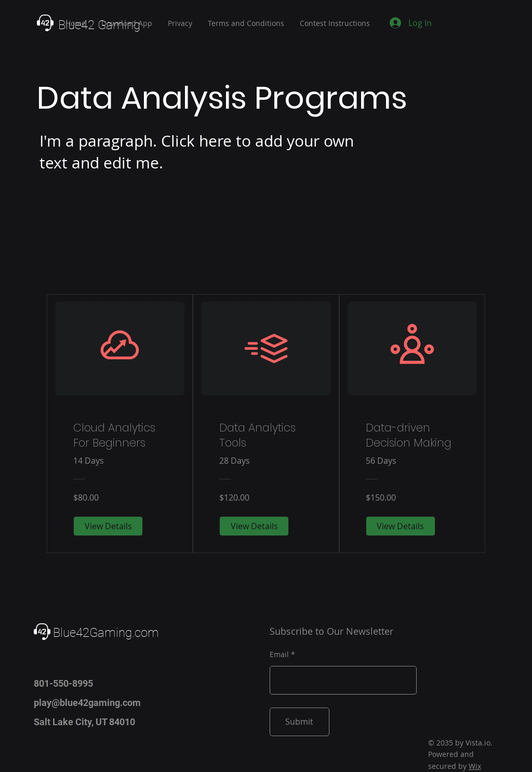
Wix (475, 766)
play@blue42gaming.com (87, 703)
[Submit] (300, 722)
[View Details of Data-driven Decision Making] (401, 526)
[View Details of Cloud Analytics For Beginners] (108, 526)
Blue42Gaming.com (106, 633)
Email (279, 655)
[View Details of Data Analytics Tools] (254, 526)
